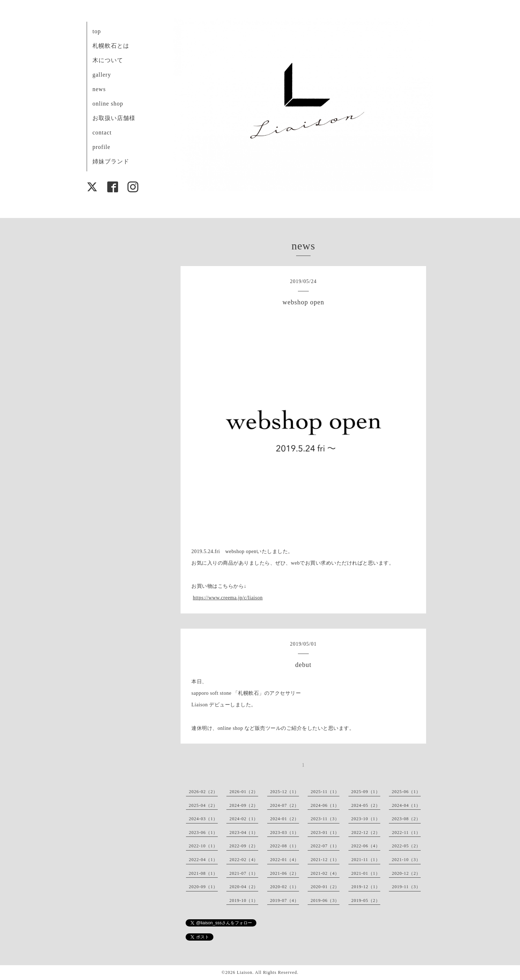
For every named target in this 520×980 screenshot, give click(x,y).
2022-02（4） (244, 860)
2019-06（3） (325, 900)
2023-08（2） (406, 819)
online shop (108, 104)
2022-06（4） (366, 846)
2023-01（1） (325, 833)
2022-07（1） (325, 846)
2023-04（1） (244, 833)
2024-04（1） (406, 805)
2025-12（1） (285, 792)
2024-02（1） (244, 819)
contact (102, 132)
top (97, 31)
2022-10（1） (203, 846)
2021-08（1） (203, 873)
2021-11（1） (366, 860)
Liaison (245, 972)
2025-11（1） (325, 792)
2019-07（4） (285, 900)
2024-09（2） (244, 805)
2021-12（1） (325, 860)
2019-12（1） (366, 887)
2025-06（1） (406, 792)
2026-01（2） (244, 792)
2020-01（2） (325, 887)
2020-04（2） (244, 887)
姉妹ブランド (111, 161)
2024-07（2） (285, 805)
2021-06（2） (285, 873)
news (99, 89)
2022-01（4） (285, 860)
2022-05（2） (406, 846)
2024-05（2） (366, 805)
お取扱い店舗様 (114, 118)
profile (101, 147)
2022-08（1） (285, 846)
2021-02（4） (325, 873)
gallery (102, 75)
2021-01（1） (366, 873)
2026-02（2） (203, 792)
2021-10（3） (406, 860)
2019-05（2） (366, 900)
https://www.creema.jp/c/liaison (228, 598)
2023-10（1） (366, 819)
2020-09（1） (203, 887)
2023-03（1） (285, 833)
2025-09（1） (366, 792)
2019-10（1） (244, 900)
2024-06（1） (325, 805)
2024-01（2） (285, 819)
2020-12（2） (406, 873)
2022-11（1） (406, 833)
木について (108, 60)
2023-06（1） (203, 833)
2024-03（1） (203, 819)
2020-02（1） (285, 887)
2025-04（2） (203, 805)
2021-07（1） (244, 873)
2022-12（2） (366, 833)
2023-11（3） (325, 819)
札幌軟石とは (111, 46)
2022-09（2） (244, 846)
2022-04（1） (203, 860)
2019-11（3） (406, 887)
